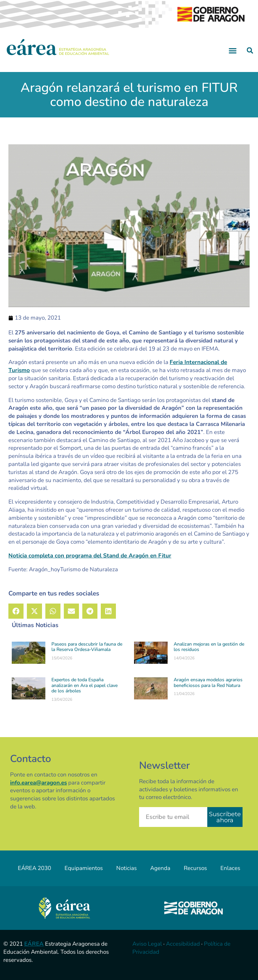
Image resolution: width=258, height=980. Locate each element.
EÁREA (34, 944)
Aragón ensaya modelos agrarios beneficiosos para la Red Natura (208, 683)
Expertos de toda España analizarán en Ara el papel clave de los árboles (84, 685)
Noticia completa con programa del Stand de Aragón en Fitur (90, 556)
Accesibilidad (183, 944)
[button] (233, 50)
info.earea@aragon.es (38, 783)
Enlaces (230, 868)
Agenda (160, 868)
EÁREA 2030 (34, 868)
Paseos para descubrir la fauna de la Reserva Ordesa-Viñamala (87, 647)
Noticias (126, 868)
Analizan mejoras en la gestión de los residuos (209, 647)
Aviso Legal (147, 944)
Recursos (195, 868)
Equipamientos (84, 868)
